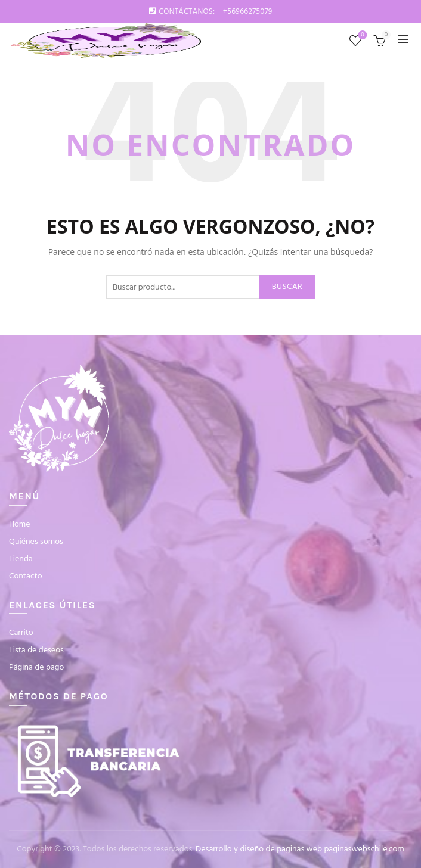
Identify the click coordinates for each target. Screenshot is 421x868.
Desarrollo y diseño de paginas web (259, 849)
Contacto (26, 576)
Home (20, 525)
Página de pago (36, 668)
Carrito (21, 633)
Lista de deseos (362, 35)
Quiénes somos (36, 542)
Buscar (287, 287)
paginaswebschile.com (364, 849)
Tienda (21, 559)
